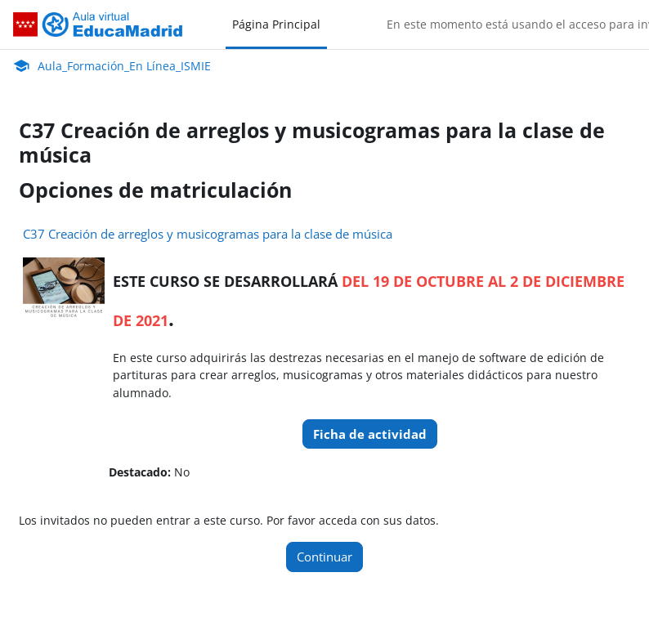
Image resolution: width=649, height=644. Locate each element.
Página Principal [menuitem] (276, 24)
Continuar (324, 557)
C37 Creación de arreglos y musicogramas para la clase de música (208, 234)
